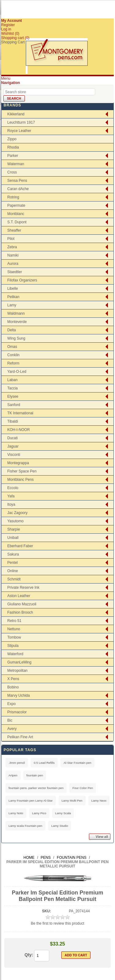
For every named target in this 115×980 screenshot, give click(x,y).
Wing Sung (16, 338)
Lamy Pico (39, 813)
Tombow (14, 637)
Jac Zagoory (17, 513)
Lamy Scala (63, 813)
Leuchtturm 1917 (21, 122)
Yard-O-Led (17, 372)
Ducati (13, 438)
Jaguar (13, 446)
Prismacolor (17, 712)
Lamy (12, 305)
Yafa (11, 496)
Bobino (13, 687)
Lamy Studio (60, 826)
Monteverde (17, 322)
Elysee (13, 396)
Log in (6, 29)
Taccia (13, 388)
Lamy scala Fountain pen (25, 826)
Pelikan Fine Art (20, 737)
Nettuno (14, 629)
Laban (12, 380)
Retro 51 (14, 621)
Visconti (14, 455)
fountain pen (35, 775)
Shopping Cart (13, 42)
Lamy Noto (16, 813)
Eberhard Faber (20, 546)
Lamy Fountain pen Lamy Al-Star (31, 801)
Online (13, 571)
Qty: (29, 955)
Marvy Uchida (19, 695)
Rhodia (13, 147)
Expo (11, 704)
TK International (20, 413)
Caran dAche (18, 189)
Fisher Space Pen (22, 471)
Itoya (11, 504)
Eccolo (13, 488)
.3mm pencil (17, 763)
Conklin (13, 355)
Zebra (12, 247)
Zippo (12, 139)
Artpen (13, 775)
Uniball (13, 538)
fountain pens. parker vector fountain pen (36, 788)
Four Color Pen (83, 788)
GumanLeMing (19, 662)
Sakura (13, 554)
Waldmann (16, 313)
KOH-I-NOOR (19, 430)
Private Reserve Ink (23, 588)
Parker (13, 156)
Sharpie (14, 529)
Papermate (16, 205)
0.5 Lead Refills (44, 763)
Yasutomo (15, 521)
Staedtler (15, 272)
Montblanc (16, 214)
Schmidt (14, 579)
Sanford (14, 405)
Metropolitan (17, 671)
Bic (10, 720)
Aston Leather (19, 596)
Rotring (13, 197)
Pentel (13, 563)
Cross (12, 172)
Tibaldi (13, 421)
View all (102, 837)
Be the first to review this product (57, 923)
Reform (13, 363)
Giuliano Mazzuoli (22, 604)
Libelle (13, 289)
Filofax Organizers (22, 280)
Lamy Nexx (99, 801)
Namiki (13, 255)
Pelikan (13, 297)
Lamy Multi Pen (72, 801)
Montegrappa (18, 463)
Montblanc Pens (21, 480)
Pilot (11, 239)
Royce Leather (19, 131)
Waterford (15, 654)
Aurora (13, 264)
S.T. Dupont (17, 222)
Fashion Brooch (20, 612)
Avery (12, 729)
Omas (12, 347)
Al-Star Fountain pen (77, 763)
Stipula (13, 646)
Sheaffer (14, 230)
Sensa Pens (17, 181)
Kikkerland (16, 114)
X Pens (13, 679)
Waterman (16, 164)
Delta (12, 330)
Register (8, 25)
